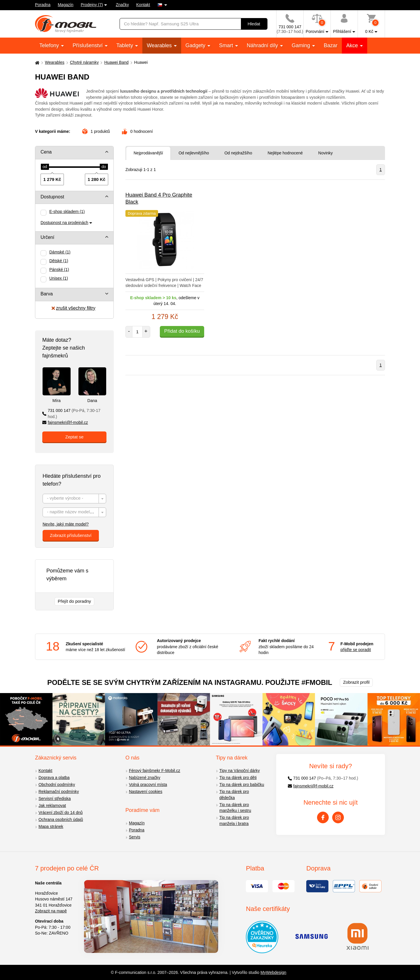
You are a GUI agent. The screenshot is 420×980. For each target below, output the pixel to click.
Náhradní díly (263, 45)
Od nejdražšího (238, 153)
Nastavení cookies (146, 792)
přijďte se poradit (356, 650)
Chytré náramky (84, 62)
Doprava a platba (54, 778)
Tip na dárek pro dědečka (234, 795)
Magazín (66, 5)
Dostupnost (52, 197)
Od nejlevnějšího (194, 153)
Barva (47, 294)
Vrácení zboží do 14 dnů (61, 812)
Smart (227, 45)
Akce (353, 45)
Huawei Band (116, 62)
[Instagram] (338, 817)
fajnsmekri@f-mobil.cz (65, 422)
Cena (46, 152)
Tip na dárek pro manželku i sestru (235, 808)
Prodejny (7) (92, 5)
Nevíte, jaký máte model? (66, 524)
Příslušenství (88, 45)
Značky (122, 5)
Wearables (160, 45)
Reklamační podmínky (59, 792)
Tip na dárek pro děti (238, 778)
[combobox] (74, 499)
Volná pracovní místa (148, 785)
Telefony (50, 45)
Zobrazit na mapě (51, 911)
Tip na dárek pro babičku (242, 785)
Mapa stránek (51, 826)
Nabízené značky (145, 778)
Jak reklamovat (52, 805)
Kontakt (143, 5)
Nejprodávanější (148, 153)
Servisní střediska (55, 799)
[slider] (45, 167)
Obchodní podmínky (57, 785)
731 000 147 (71, 414)
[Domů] (36, 62)
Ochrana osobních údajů (61, 819)
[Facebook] (323, 817)
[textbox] (74, 499)
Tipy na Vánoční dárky (240, 771)
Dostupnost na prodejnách (64, 223)
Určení (47, 237)
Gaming (302, 45)
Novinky (325, 153)
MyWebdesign (273, 972)
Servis (135, 837)
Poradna (43, 5)
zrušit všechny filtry (73, 308)
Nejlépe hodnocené (285, 153)
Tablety (125, 45)
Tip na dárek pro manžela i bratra (234, 821)
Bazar (331, 45)
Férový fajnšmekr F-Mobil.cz (155, 771)
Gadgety (196, 45)
